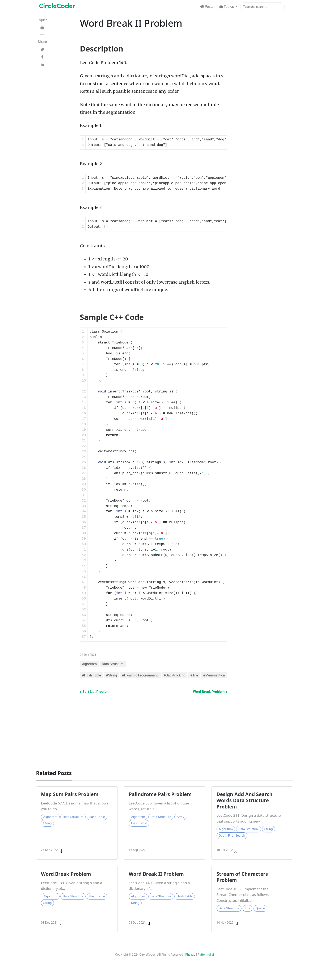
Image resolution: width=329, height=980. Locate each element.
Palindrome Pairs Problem (160, 802)
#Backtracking (175, 676)
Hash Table (97, 824)
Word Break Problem (66, 881)
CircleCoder (57, 6)
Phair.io (190, 962)
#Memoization (93, 682)
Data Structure (113, 665)
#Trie (195, 676)
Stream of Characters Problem (242, 884)
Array (180, 824)
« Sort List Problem (96, 699)
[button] (228, 7)
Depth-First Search (232, 843)
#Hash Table (91, 676)
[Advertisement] (162, 737)
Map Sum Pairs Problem (70, 802)
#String (112, 676)
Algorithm (89, 665)
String (47, 831)
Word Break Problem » (208, 699)
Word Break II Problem (156, 881)
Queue (260, 916)
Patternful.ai (206, 962)
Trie (248, 916)
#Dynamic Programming (141, 676)
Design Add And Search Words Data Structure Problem (245, 808)
